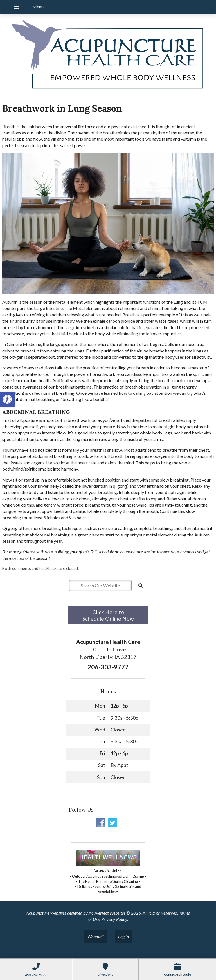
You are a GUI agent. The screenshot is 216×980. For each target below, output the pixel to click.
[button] (7, 399)
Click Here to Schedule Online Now (108, 615)
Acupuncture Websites (46, 913)
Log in (123, 936)
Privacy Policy (114, 919)
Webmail (96, 936)
